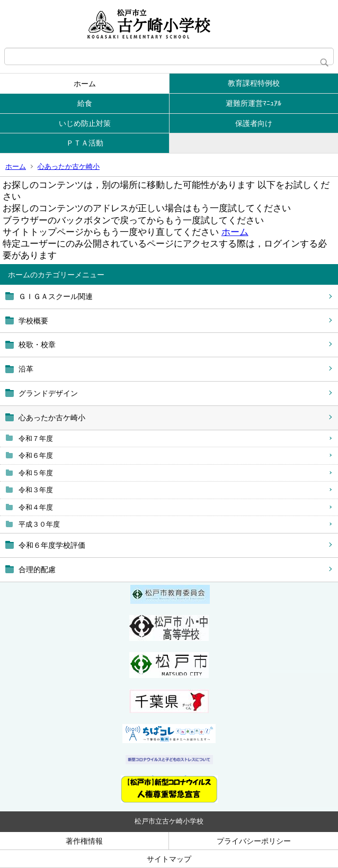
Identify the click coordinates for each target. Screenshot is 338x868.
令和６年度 (36, 455)
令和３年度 (36, 490)
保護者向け (254, 123)
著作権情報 (84, 841)
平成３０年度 (39, 524)
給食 (85, 103)
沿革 (26, 369)
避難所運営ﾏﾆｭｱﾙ (253, 103)
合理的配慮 (37, 569)
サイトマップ (169, 859)
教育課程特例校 (254, 83)
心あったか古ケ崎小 (69, 166)
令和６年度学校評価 (52, 545)
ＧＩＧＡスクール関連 (56, 296)
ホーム (85, 84)
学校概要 (33, 321)
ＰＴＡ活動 (85, 143)
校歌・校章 (37, 345)
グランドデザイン (48, 393)
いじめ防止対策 (85, 123)
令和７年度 (36, 438)
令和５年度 (36, 473)
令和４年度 (36, 507)
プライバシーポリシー (254, 841)
